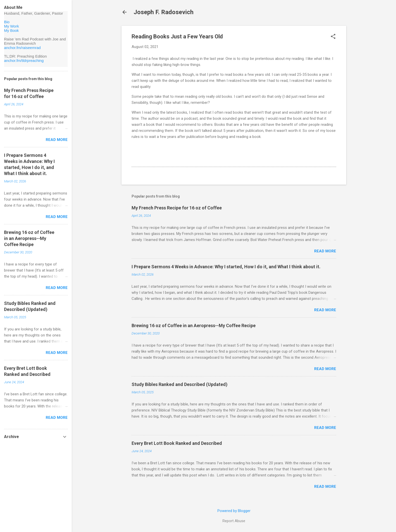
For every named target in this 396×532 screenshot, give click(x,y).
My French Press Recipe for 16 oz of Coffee (177, 208)
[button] (333, 37)
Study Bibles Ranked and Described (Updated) (180, 384)
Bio (7, 22)
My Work (11, 26)
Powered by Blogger (234, 511)
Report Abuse (234, 521)
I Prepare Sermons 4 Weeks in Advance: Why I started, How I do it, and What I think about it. (226, 267)
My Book (11, 30)
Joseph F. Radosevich (164, 12)
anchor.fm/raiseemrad (22, 48)
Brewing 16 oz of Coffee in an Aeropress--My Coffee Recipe (194, 325)
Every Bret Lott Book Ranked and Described (177, 443)
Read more (325, 251)
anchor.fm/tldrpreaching (24, 61)
